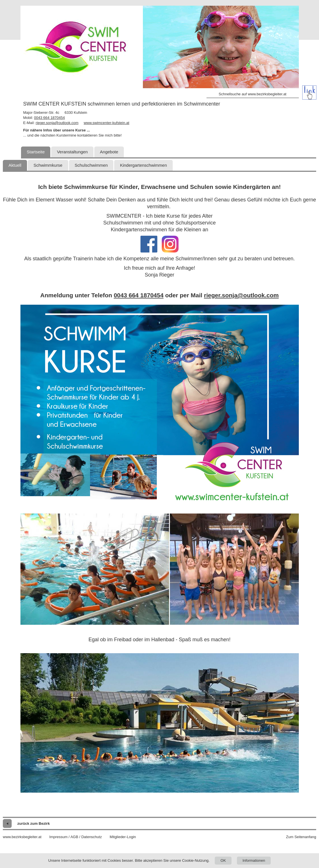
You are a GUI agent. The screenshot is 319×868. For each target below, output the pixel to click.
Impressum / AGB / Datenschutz (75, 837)
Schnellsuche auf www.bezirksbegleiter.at (253, 94)
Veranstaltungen (72, 152)
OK (223, 860)
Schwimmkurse (48, 165)
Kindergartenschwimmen (143, 165)
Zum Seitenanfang (301, 837)
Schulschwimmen (91, 165)
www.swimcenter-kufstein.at (107, 123)
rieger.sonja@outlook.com (57, 123)
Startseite (36, 152)
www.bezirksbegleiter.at (22, 837)
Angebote (109, 152)
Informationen (254, 860)
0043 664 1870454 (49, 118)
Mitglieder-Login (123, 837)
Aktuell (15, 165)
